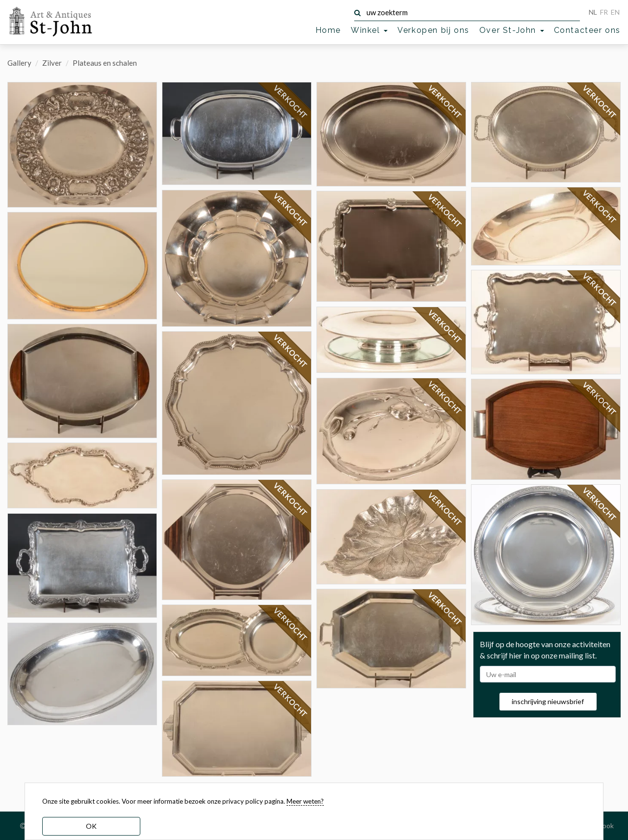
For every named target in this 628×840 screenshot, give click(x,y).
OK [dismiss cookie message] (91, 826)
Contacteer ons (587, 30)
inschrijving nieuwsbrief (548, 701)
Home (328, 30)
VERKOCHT (290, 102)
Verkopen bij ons (433, 30)
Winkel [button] (369, 30)
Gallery (19, 63)
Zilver (52, 63)
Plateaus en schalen (105, 63)
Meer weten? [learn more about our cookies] (305, 801)
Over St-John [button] (512, 30)
